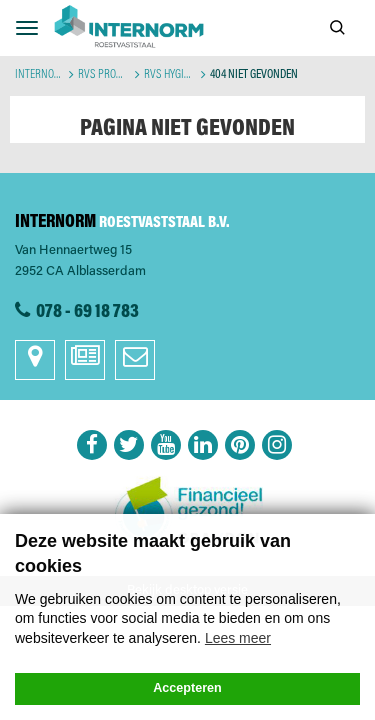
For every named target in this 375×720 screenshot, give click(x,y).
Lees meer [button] (238, 638)
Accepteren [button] (187, 688)
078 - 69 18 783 (87, 312)
